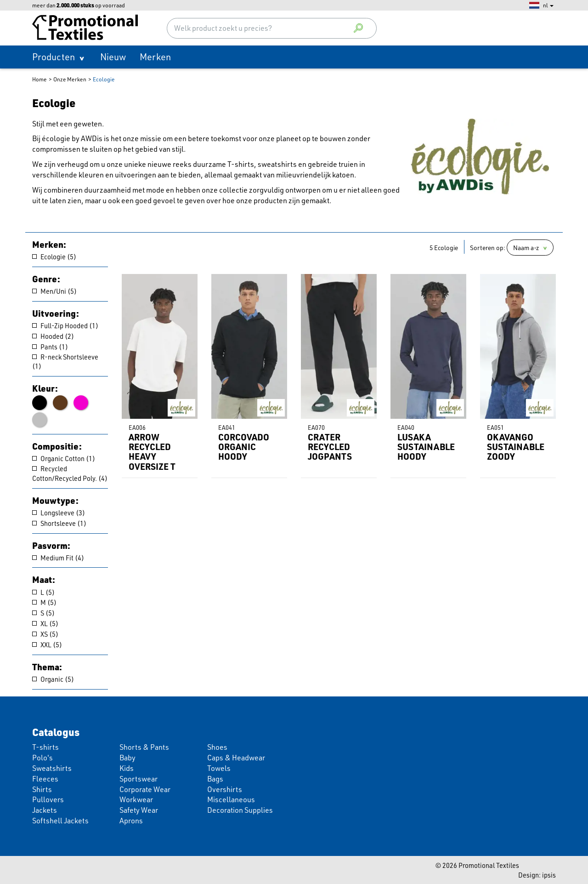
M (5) (44, 602)
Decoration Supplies (240, 810)
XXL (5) (47, 644)
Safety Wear (139, 810)
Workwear (136, 799)
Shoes (217, 747)
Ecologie (104, 79)
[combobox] (272, 28)
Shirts (42, 789)
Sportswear (139, 779)
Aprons (131, 821)
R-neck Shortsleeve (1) (65, 362)
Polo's (42, 758)
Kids (127, 768)
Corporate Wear (145, 789)
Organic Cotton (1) (64, 458)
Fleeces (45, 779)
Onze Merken (70, 79)
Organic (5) (53, 679)
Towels (219, 768)
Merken (155, 57)
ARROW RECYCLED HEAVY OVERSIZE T (152, 452)
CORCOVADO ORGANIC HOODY (244, 447)
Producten (54, 57)
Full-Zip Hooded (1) (65, 325)
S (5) (43, 613)
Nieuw (113, 57)
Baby (127, 758)
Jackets (45, 810)
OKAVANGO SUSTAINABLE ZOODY (516, 447)
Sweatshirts (52, 768)
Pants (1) (50, 347)
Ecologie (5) (54, 257)
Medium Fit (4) (58, 558)
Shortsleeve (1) (59, 523)
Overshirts (225, 789)
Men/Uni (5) (54, 291)
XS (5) (45, 634)
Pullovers (48, 799)
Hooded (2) (53, 336)
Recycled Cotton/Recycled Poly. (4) (70, 473)
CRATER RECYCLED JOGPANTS (330, 447)
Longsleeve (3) (59, 513)
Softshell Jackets (60, 821)
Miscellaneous (231, 799)
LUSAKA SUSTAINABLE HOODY (426, 447)
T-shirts (45, 747)
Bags (215, 779)
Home (40, 79)
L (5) (43, 592)
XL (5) (45, 623)
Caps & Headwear (236, 758)
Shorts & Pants (144, 747)
